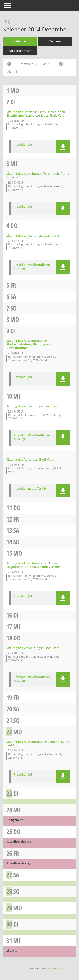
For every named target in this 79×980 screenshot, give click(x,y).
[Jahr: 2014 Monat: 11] (9, 64)
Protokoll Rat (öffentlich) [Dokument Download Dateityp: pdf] (31, 489)
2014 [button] (48, 64)
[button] (63, 147)
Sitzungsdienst (55, 969)
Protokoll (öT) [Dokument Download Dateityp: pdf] (23, 145)
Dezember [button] (27, 64)
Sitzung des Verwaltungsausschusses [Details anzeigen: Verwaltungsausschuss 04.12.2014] (33, 236)
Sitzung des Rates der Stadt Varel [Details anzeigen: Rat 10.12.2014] (30, 459)
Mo (15, 91)
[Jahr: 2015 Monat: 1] (61, 64)
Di (13, 102)
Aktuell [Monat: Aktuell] (12, 72)
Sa (13, 297)
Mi (14, 164)
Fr (13, 285)
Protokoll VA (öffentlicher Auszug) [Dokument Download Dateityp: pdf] (32, 267)
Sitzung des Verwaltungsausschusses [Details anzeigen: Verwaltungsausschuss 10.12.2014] (33, 406)
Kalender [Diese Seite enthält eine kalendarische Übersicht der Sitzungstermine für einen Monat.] (20, 41)
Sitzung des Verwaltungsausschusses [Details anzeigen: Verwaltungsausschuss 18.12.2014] (33, 648)
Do (14, 226)
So (13, 308)
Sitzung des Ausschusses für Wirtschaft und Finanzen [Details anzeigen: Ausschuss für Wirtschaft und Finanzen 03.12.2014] (38, 175)
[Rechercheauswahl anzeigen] (7, 22)
